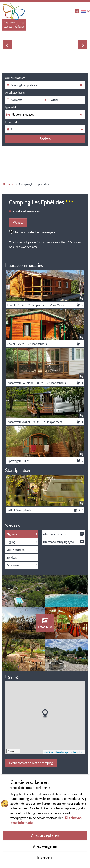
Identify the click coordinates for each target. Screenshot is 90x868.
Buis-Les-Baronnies (24, 211)
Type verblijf (11, 107)
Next (83, 45)
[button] (45, 713)
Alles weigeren (45, 846)
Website (18, 222)
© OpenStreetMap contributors (64, 752)
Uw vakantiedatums (15, 93)
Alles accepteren (45, 835)
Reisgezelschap (13, 122)
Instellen (45, 857)
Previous (7, 45)
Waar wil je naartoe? (15, 78)
